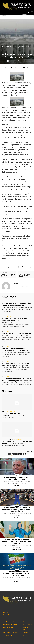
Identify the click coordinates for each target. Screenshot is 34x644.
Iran (3, 301)
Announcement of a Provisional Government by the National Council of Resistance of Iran (17, 574)
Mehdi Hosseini (17, 550)
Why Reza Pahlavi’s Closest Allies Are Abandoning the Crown (17, 478)
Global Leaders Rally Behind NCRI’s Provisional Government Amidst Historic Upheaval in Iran (17, 510)
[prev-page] (15, 586)
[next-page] (19, 586)
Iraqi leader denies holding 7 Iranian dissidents (24, 275)
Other (4, 411)
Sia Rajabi (17, 485)
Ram (12, 61)
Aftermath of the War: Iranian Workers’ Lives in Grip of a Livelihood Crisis (17, 305)
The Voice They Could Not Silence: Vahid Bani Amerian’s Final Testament (15, 321)
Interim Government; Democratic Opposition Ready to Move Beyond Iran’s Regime (17, 542)
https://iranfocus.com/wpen (21, 286)
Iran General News (7, 47)
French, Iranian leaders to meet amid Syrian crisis (8, 275)
